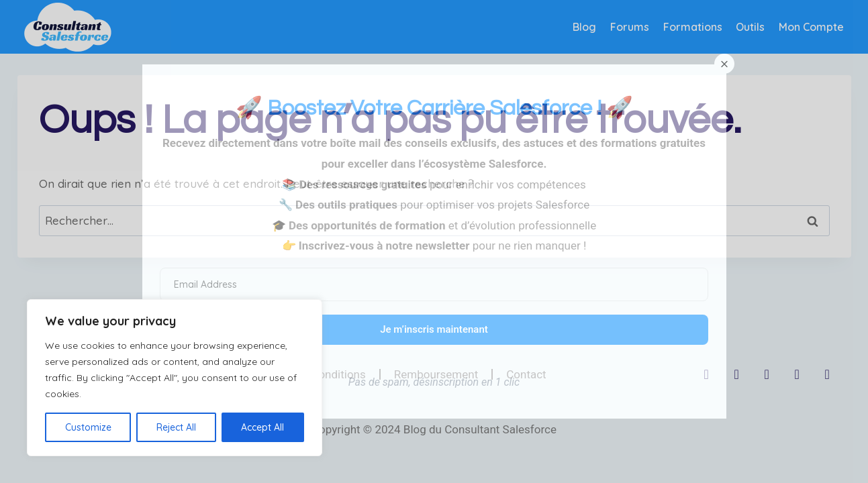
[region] (175, 378)
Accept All (262, 427)
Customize (88, 427)
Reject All (176, 427)
